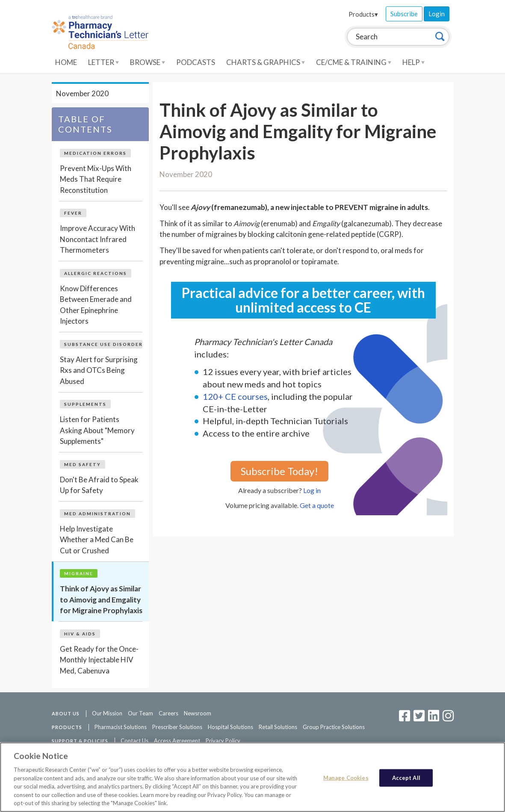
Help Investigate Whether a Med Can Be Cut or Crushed (97, 540)
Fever (73, 213)
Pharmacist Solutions (121, 727)
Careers (168, 713)
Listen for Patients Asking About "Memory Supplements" (97, 430)
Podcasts (196, 62)
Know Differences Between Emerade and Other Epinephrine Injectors (96, 305)
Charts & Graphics (266, 62)
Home (66, 62)
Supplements (85, 404)
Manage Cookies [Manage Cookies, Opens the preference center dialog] (346, 777)
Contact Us (134, 741)
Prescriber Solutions (177, 727)
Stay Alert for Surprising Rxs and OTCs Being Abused (99, 370)
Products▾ (363, 14)
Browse (148, 62)
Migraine (79, 573)
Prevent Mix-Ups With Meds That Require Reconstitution (96, 179)
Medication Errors (95, 153)
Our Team (140, 713)
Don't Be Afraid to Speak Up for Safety (99, 485)
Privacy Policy (223, 741)
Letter (103, 62)
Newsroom (198, 713)
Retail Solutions (278, 727)
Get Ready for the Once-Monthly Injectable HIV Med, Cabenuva (99, 660)
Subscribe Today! (279, 471)
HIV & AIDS (80, 634)
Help (413, 62)
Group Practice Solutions (334, 727)
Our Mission (107, 713)
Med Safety (83, 464)
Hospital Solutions (230, 727)
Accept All (406, 777)
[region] (253, 777)
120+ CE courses (235, 396)
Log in (312, 490)
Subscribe (404, 14)
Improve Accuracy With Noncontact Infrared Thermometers (97, 239)
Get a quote (317, 505)
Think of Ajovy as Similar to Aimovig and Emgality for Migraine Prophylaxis (101, 599)
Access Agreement (177, 741)
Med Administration (97, 514)
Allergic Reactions (96, 273)
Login (437, 14)
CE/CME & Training (354, 62)
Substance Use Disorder (103, 344)
